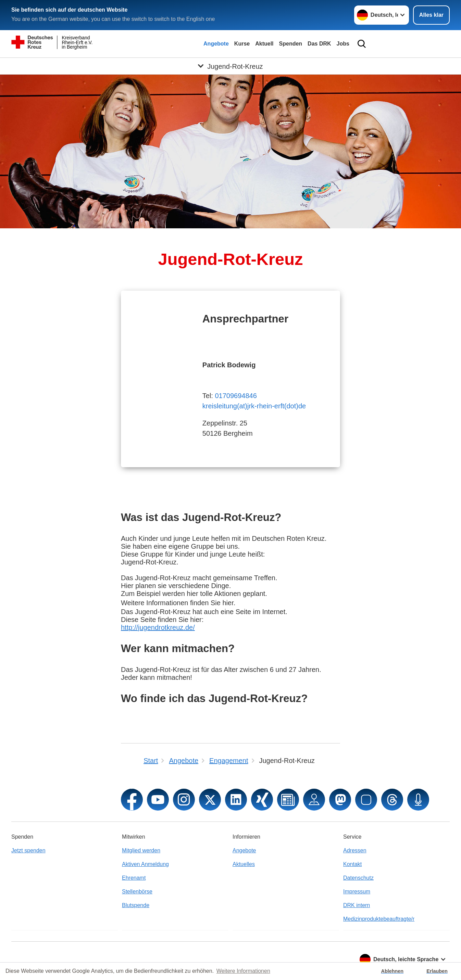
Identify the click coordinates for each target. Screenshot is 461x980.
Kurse (242, 44)
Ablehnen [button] (393, 971)
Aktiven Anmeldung (145, 864)
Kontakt (352, 864)
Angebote (216, 44)
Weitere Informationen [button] (243, 971)
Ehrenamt (134, 878)
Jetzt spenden (28, 850)
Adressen (355, 850)
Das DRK (319, 44)
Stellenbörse (137, 892)
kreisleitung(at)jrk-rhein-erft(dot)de (254, 406)
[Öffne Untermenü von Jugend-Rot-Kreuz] (230, 66)
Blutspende (136, 905)
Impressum (357, 892)
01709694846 (236, 396)
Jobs (343, 44)
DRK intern (357, 905)
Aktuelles (244, 864)
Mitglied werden (141, 850)
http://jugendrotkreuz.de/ (158, 627)
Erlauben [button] (437, 971)
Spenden (291, 44)
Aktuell (264, 44)
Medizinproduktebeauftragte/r (379, 919)
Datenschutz (358, 878)
